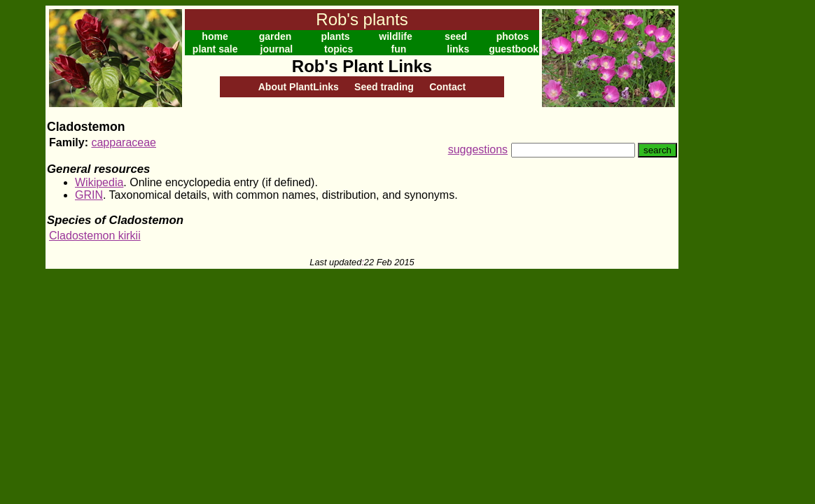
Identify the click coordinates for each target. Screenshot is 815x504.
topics (339, 49)
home (215, 36)
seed (456, 36)
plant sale (215, 49)
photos (513, 36)
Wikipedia (99, 182)
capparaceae (124, 142)
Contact (447, 87)
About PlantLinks (299, 87)
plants (335, 36)
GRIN (89, 195)
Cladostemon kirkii (95, 236)
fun (399, 49)
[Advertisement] (724, 216)
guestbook (514, 49)
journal (277, 49)
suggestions (478, 149)
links (458, 49)
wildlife (395, 36)
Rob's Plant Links (362, 66)
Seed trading (384, 87)
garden (276, 36)
